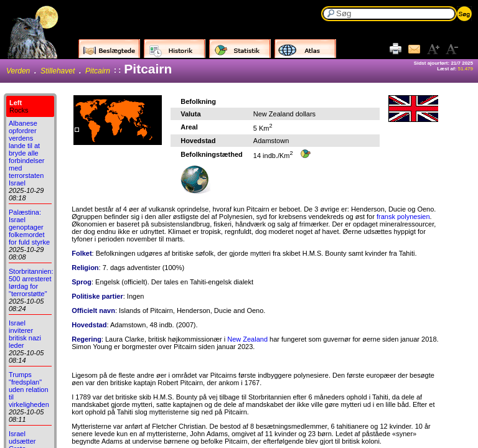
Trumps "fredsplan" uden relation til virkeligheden (29, 390)
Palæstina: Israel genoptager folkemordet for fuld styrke (29, 227)
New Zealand (247, 339)
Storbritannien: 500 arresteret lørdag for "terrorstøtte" (31, 282)
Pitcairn (98, 71)
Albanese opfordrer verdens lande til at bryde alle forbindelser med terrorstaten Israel (26, 153)
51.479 (466, 69)
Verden (18, 71)
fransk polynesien (403, 217)
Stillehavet (58, 71)
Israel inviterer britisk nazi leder (25, 334)
